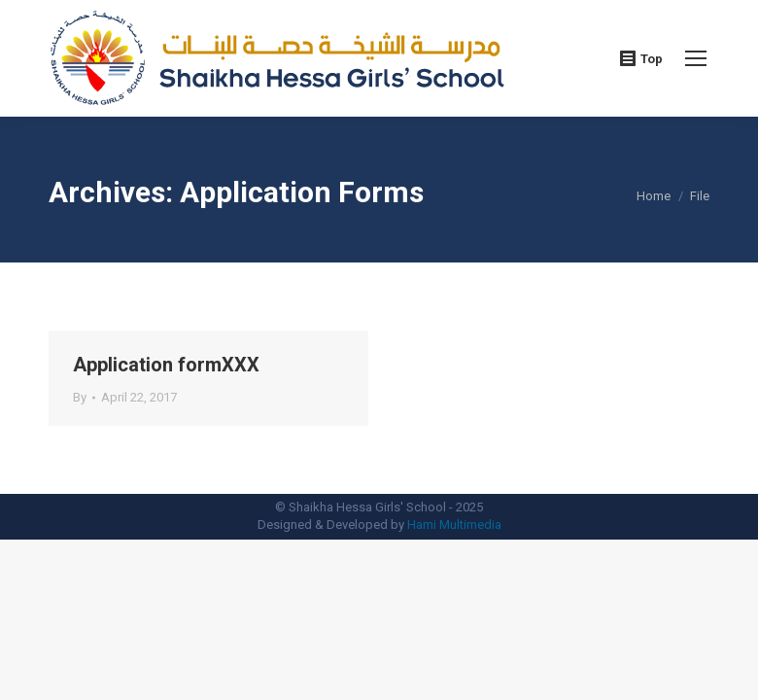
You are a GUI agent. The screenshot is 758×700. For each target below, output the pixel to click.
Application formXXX (166, 365)
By (80, 397)
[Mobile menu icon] (696, 58)
